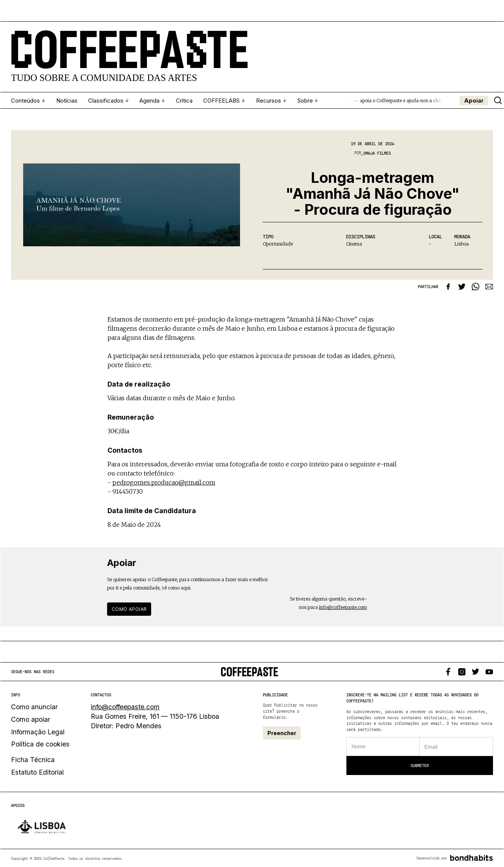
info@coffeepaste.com (343, 606)
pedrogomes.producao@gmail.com (164, 482)
